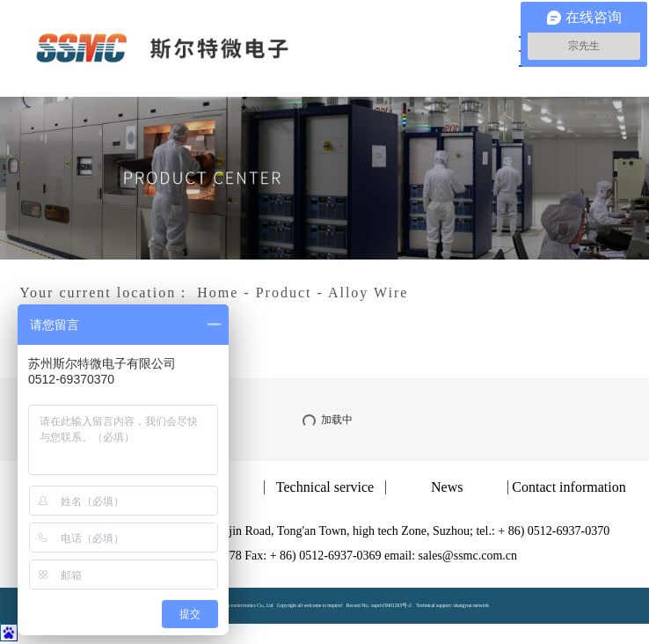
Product (284, 293)
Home (218, 293)
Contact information (569, 487)
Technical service (325, 487)
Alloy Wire (368, 293)
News (447, 487)
